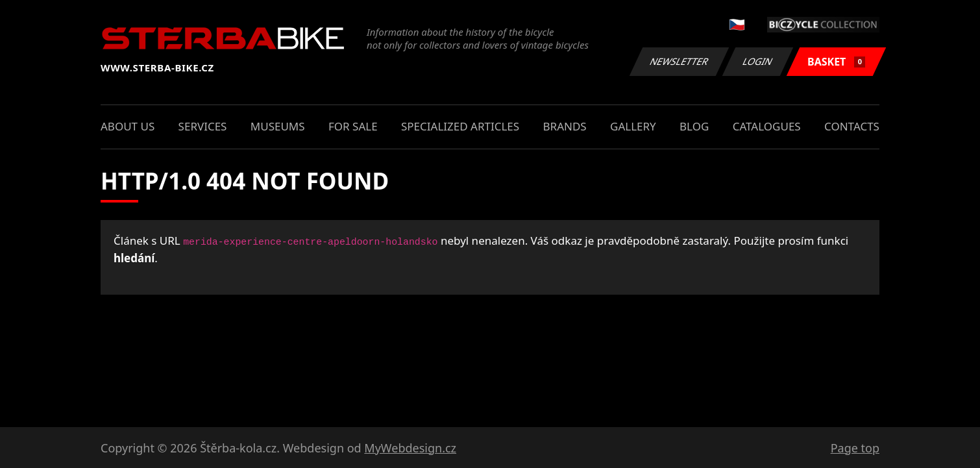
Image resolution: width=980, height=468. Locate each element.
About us (128, 126)
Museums (278, 126)
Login (758, 61)
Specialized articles (460, 126)
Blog (694, 126)
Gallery (633, 126)
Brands (565, 126)
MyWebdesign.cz (410, 448)
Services (203, 126)
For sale (353, 126)
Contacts (852, 126)
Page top (855, 448)
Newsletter (679, 61)
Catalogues (767, 126)
